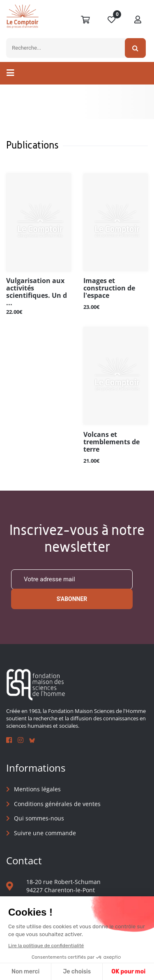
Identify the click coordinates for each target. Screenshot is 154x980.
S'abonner (72, 599)
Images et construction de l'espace (109, 288)
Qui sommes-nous (39, 818)
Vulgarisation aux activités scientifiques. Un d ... (37, 292)
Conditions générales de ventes (57, 804)
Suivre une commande (45, 833)
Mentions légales (37, 789)
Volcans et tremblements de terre (111, 442)
